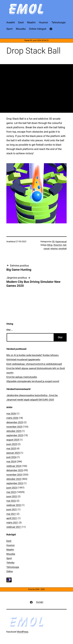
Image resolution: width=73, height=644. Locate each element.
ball (65, 245)
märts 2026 (12, 418)
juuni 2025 (12, 444)
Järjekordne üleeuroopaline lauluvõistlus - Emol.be (32, 395)
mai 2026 (11, 414)
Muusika (11, 554)
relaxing (54, 249)
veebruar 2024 (14, 466)
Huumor (11, 545)
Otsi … (10, 330)
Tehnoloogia (13, 567)
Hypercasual (61, 242)
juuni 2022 (12, 496)
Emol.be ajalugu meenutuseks (22, 377)
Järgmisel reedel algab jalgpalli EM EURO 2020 (30, 400)
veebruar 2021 (14, 527)
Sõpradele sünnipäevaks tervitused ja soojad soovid (33, 381)
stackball (63, 249)
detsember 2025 (15, 422)
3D (53, 242)
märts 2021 (12, 523)
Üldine (10, 571)
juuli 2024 (11, 457)
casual (47, 249)
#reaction (58, 245)
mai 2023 (11, 492)
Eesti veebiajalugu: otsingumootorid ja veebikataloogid (34, 364)
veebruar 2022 (14, 505)
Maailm (10, 550)
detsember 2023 (15, 470)
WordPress (23, 632)
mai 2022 (11, 501)
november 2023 (14, 475)
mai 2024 (11, 461)
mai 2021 (11, 514)
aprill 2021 (12, 518)
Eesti (9, 541)
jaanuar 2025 (13, 453)
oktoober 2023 (14, 479)
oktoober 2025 (14, 431)
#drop (50, 245)
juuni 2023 (12, 488)
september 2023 (15, 483)
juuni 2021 (12, 509)
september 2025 (15, 435)
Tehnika (10, 563)
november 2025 (14, 427)
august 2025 (13, 440)
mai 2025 (11, 448)
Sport (9, 558)
